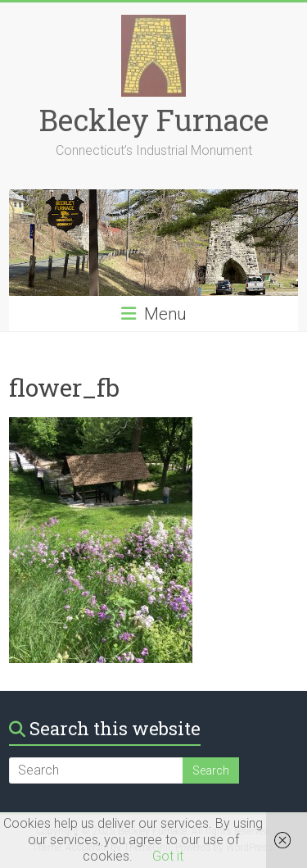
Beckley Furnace (154, 120)
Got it (168, 856)
